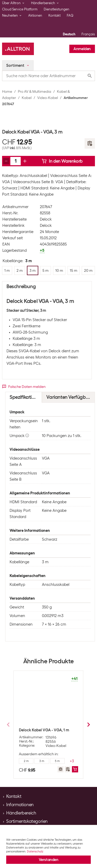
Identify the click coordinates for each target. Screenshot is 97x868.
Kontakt (54, 15)
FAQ (70, 15)
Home (7, 91)
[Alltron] (18, 49)
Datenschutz (35, 851)
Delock (46, 219)
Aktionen (35, 15)
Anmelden (82, 49)
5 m (57, 761)
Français (88, 34)
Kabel (27, 98)
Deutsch (69, 34)
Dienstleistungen (57, 9)
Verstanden (49, 860)
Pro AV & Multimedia (35, 91)
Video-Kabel (48, 98)
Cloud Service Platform (20, 9)
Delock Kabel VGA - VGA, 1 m (44, 730)
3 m (42, 761)
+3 (72, 761)
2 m (26, 761)
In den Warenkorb (62, 161)
